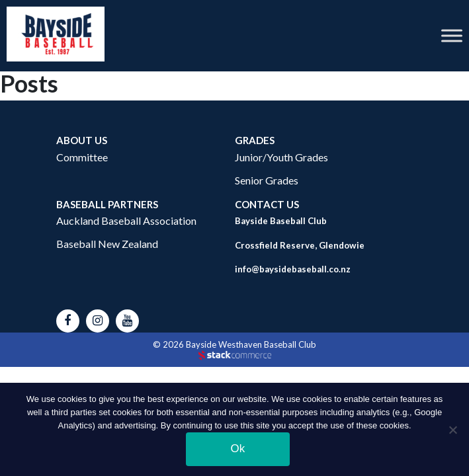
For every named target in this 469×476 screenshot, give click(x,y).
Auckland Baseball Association (126, 220)
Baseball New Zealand (107, 244)
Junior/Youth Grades (281, 157)
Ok (237, 449)
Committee (82, 157)
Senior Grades (267, 180)
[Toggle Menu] (452, 35)
